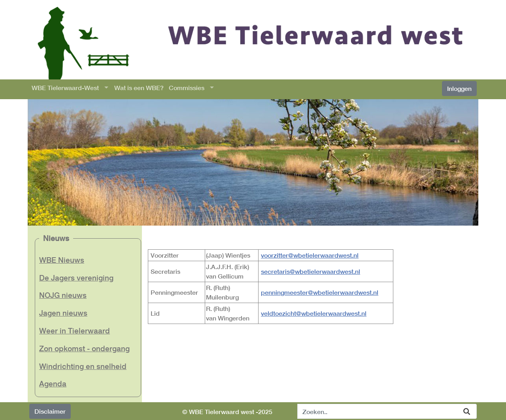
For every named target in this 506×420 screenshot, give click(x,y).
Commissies (187, 88)
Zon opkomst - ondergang (84, 348)
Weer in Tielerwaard (75, 331)
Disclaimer (50, 411)
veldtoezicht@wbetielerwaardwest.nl (314, 313)
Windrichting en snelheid (83, 366)
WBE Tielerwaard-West (65, 88)
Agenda (53, 383)
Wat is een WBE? (139, 88)
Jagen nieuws (63, 313)
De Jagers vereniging (76, 278)
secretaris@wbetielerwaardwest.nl (311, 271)
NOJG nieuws (63, 295)
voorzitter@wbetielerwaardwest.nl (310, 255)
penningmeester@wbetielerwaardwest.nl (320, 292)
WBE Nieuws (62, 260)
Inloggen (459, 88)
